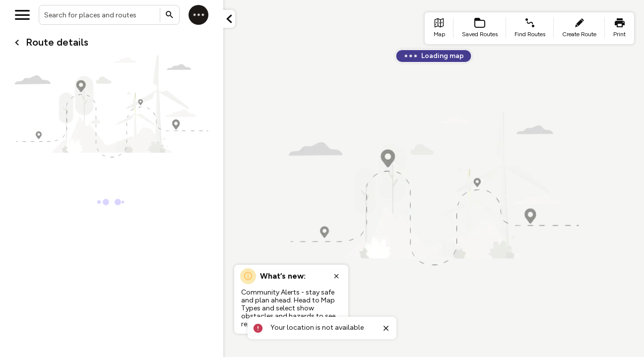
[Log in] (198, 15)
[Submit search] (170, 15)
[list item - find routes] (530, 28)
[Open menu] (22, 15)
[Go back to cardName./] (17, 43)
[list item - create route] (579, 28)
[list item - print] (619, 28)
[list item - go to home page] (439, 28)
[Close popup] (336, 276)
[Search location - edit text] (109, 15)
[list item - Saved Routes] (480, 28)
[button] (229, 19)
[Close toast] (386, 328)
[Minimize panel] (229, 19)
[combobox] (109, 15)
